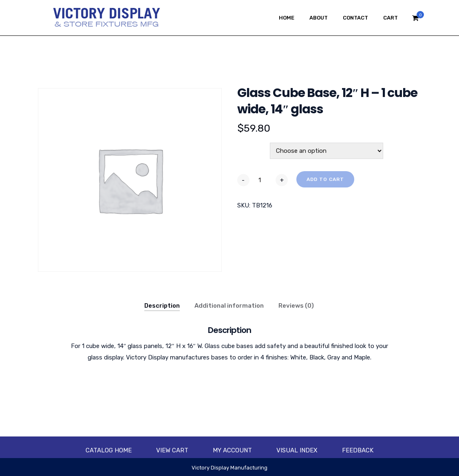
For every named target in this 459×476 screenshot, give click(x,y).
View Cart (172, 450)
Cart (391, 18)
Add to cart (325, 179)
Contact (355, 18)
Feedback (358, 450)
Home (287, 18)
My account (232, 450)
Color (247, 147)
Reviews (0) (296, 306)
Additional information (229, 306)
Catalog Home (109, 450)
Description (162, 306)
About (319, 18)
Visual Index (297, 450)
